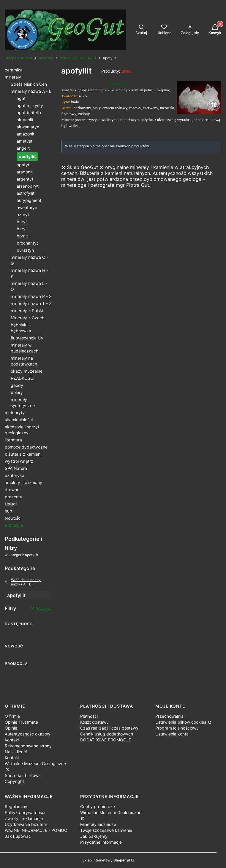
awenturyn (27, 207)
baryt (22, 222)
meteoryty (15, 413)
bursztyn (25, 250)
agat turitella (29, 113)
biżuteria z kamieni (23, 454)
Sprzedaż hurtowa (23, 775)
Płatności (89, 716)
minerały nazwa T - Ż (31, 303)
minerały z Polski (27, 311)
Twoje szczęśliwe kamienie (106, 830)
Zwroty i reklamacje (24, 818)
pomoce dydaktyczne (26, 447)
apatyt (23, 165)
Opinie (11, 728)
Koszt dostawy (94, 722)
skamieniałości (19, 420)
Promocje (14, 525)
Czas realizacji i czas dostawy (109, 728)
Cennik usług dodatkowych (107, 734)
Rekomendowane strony (28, 746)
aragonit (25, 172)
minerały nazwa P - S (31, 296)
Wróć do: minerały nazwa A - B (23, 582)
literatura (13, 440)
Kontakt (12, 740)
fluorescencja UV (27, 338)
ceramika (14, 70)
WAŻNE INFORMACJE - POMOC (36, 830)
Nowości (13, 518)
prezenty (14, 497)
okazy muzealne (27, 371)
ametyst (25, 141)
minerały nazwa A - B (78, 58)
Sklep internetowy (106, 860)
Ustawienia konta (172, 734)
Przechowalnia (169, 716)
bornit (22, 236)
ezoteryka (15, 475)
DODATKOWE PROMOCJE (106, 740)
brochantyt (27, 243)
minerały (46, 58)
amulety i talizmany (23, 482)
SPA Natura (16, 468)
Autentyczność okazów (27, 734)
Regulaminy (16, 806)
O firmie (12, 716)
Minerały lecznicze (98, 824)
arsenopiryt (28, 186)
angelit (23, 148)
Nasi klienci (16, 752)
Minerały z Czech (27, 318)
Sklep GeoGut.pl (18, 58)
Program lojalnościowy (177, 728)
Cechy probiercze (98, 806)
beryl (22, 229)
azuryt (23, 214)
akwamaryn (28, 127)
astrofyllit (26, 193)
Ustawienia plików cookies (181, 722)
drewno (12, 490)
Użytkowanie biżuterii (26, 824)
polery (17, 392)
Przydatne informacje (101, 842)
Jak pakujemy (94, 836)
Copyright (14, 781)
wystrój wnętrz (19, 461)
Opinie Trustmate (21, 722)
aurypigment (29, 200)
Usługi (11, 504)
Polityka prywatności (25, 812)
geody (17, 385)
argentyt (25, 179)
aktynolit (25, 120)
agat (21, 98)
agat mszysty (30, 105)
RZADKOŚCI (23, 378)
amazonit (26, 134)
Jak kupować (18, 836)
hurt (9, 511)
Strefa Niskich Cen (29, 84)
